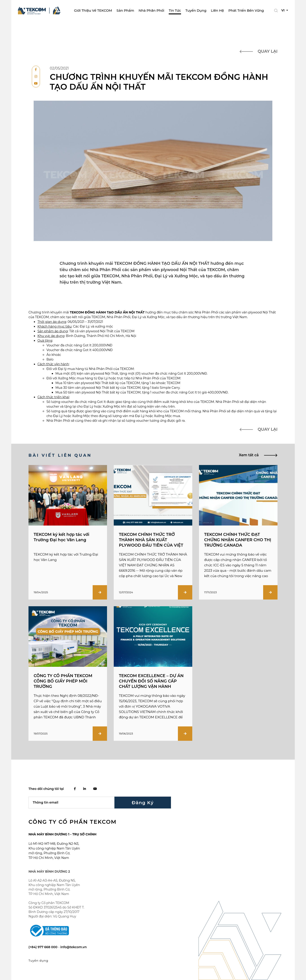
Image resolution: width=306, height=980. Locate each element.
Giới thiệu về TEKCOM (93, 10)
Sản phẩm (125, 10)
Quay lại (259, 51)
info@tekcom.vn (74, 947)
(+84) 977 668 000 (43, 947)
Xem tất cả (258, 455)
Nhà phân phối (151, 10)
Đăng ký (143, 802)
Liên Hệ (217, 10)
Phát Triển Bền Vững (246, 10)
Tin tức (175, 10)
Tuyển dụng (196, 10)
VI (283, 10)
